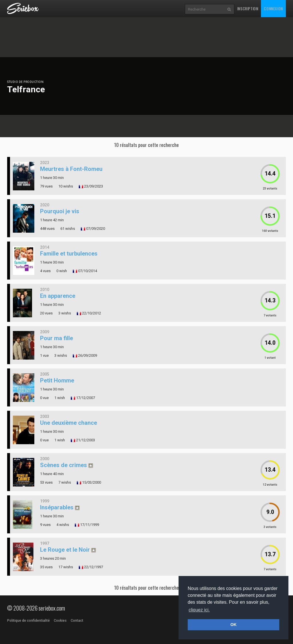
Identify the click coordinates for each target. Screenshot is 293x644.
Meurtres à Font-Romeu (71, 169)
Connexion (273, 8)
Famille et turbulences (69, 254)
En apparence (58, 296)
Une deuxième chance (69, 423)
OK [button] (233, 625)
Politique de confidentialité (28, 621)
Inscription (248, 8)
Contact (77, 621)
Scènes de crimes (64, 465)
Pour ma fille (57, 338)
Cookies (60, 621)
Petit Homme (57, 380)
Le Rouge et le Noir (65, 550)
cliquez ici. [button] (199, 610)
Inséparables (57, 507)
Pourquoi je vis (60, 211)
